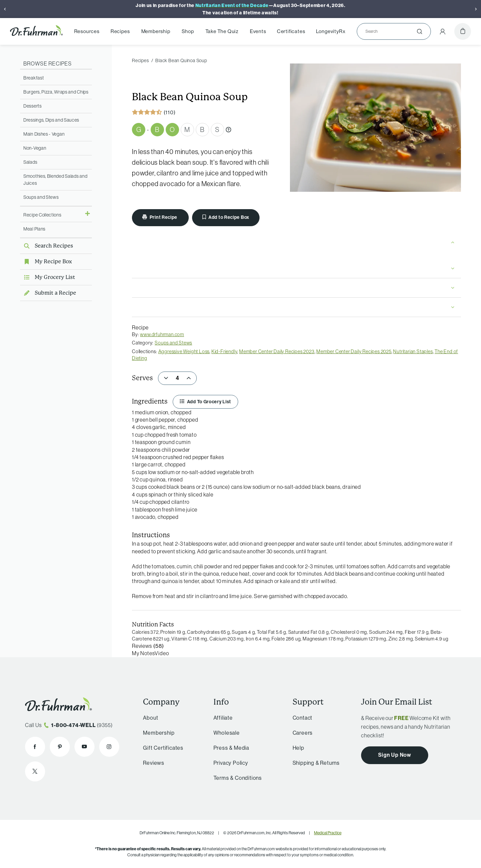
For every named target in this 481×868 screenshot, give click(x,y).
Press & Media (231, 748)
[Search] (391, 31)
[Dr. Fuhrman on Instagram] (109, 747)
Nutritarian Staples (413, 351)
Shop (188, 31)
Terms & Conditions (238, 778)
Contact (303, 718)
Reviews (154, 763)
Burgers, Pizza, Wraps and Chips (56, 92)
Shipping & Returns (316, 763)
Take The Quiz (222, 31)
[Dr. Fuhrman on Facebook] (35, 747)
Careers (303, 733)
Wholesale (227, 733)
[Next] (476, 9)
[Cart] (463, 31)
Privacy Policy (231, 763)
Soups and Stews (41, 197)
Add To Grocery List (205, 402)
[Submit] (420, 31)
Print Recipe (160, 217)
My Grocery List (48, 277)
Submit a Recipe (48, 293)
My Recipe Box (46, 261)
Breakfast (34, 78)
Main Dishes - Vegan (44, 134)
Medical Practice (328, 833)
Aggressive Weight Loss (184, 351)
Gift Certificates (163, 748)
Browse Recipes (48, 63)
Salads (30, 162)
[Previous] (5, 9)
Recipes (120, 31)
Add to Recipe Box (226, 217)
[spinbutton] (177, 378)
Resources (87, 31)
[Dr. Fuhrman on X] (35, 771)
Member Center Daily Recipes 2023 (277, 351)
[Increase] (189, 378)
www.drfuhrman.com (162, 334)
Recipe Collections (42, 215)
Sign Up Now (395, 755)
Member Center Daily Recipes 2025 (354, 351)
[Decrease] (166, 378)
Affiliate (223, 718)
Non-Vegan (35, 148)
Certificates (291, 31)
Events (258, 31)
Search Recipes (47, 246)
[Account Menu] (443, 31)
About (150, 718)
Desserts (33, 106)
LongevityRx (331, 31)
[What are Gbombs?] (228, 130)
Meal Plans (34, 229)
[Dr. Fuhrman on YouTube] (85, 747)
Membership (156, 31)
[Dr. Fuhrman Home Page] (36, 32)
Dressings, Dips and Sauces (51, 120)
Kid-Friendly (224, 351)
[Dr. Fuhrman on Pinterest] (60, 747)
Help (298, 748)
